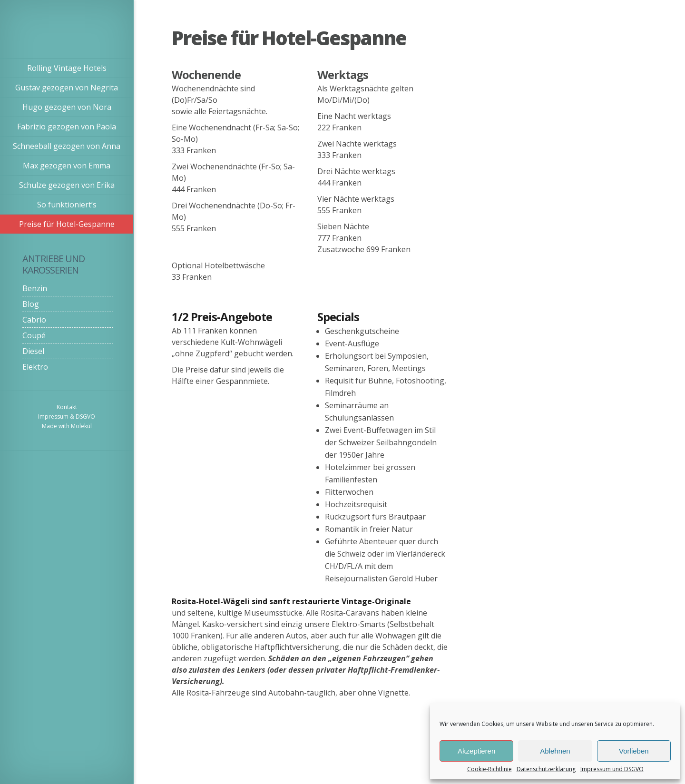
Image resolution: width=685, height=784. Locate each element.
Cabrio (34, 320)
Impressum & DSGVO (67, 416)
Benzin (35, 288)
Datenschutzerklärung (546, 769)
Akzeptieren (476, 751)
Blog (31, 304)
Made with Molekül (67, 426)
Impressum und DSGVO (612, 769)
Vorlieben (634, 751)
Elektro (35, 367)
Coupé (34, 335)
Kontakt (67, 407)
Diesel (33, 351)
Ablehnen (555, 751)
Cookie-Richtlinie (489, 769)
